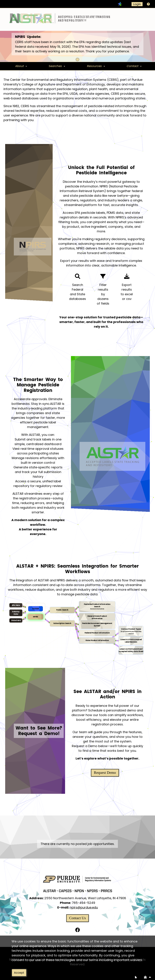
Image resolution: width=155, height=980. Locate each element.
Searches (55, 66)
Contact (133, 66)
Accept (19, 973)
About (20, 66)
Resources (94, 66)
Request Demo (105, 773)
